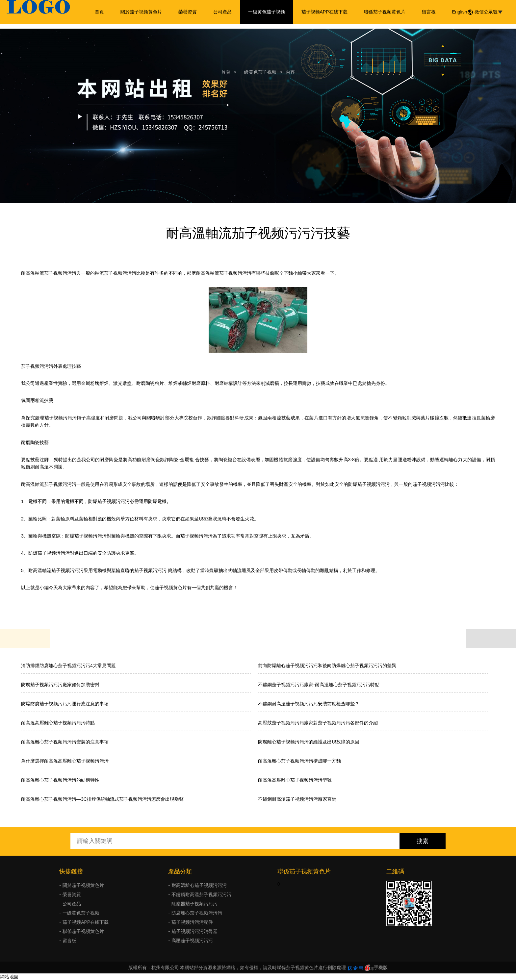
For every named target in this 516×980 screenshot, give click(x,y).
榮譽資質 (188, 12)
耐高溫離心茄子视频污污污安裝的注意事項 (65, 742)
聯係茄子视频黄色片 (385, 12)
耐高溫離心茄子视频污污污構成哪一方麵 (299, 761)
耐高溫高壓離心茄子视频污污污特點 (58, 723)
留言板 (429, 12)
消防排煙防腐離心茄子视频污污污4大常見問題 (68, 666)
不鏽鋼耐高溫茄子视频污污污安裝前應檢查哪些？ (309, 704)
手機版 (381, 967)
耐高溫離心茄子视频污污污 (199, 885)
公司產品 (222, 12)
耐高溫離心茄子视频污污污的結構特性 (60, 780)
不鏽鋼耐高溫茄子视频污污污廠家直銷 (297, 799)
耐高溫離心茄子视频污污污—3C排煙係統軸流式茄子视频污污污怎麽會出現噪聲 (102, 799)
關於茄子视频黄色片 (141, 12)
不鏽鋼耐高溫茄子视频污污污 (201, 894)
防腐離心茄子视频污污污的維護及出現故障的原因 (309, 742)
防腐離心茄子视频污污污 (197, 913)
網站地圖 (9, 977)
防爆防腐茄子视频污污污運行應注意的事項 (65, 704)
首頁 (99, 12)
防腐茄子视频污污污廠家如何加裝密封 (60, 685)
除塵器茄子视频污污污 (194, 904)
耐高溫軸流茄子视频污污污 (49, 273)
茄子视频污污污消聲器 (194, 931)
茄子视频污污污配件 (192, 922)
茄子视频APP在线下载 (324, 12)
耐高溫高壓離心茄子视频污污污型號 (295, 780)
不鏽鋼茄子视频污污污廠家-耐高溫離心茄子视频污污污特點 (319, 685)
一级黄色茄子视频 (267, 12)
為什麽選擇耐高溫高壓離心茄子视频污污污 (65, 761)
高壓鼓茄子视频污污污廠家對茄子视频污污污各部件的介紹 (318, 723)
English (460, 12)
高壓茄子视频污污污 (192, 941)
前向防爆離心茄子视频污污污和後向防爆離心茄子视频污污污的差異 (327, 666)
